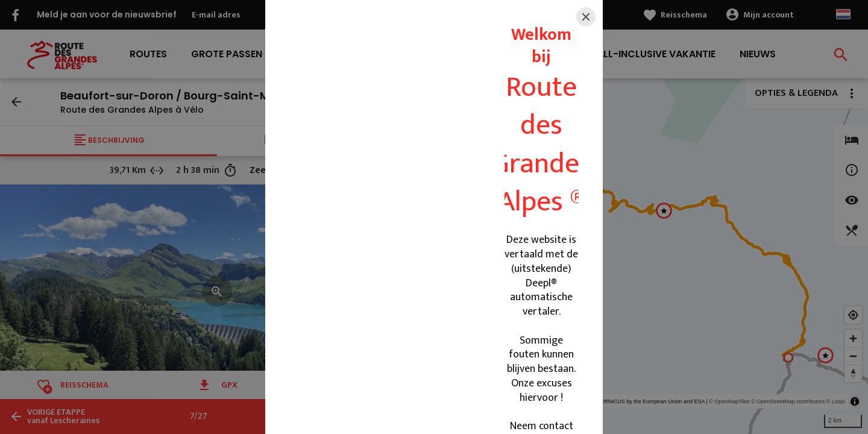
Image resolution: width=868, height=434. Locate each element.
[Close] (586, 17)
